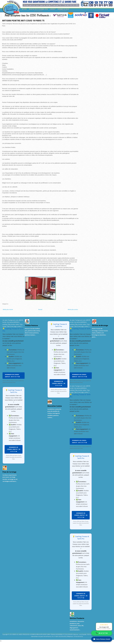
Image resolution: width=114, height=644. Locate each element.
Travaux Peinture (31, 325)
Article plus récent (8, 309)
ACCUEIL (25, 9)
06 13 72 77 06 (102, 633)
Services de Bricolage (100, 325)
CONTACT (53, 9)
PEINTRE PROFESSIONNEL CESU (39, 10)
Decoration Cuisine (55, 406)
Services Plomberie (77, 618)
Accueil (40, 309)
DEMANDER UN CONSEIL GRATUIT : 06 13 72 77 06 (12, 375)
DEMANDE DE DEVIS (64, 10)
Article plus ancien (73, 309)
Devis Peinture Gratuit (102, 639)
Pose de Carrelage (9, 472)
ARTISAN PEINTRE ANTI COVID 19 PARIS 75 (23, 20)
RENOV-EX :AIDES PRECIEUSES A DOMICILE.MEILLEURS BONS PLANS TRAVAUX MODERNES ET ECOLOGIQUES (43, 634)
